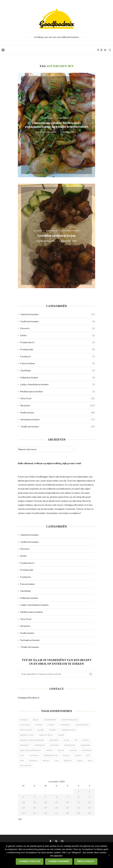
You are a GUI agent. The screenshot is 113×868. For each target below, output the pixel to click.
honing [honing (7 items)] (84, 736)
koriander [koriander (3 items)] (25, 753)
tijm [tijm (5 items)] (22, 769)
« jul (20, 823)
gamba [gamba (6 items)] (61, 731)
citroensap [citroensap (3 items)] (69, 726)
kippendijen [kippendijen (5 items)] (40, 748)
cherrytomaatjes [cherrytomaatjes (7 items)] (73, 720)
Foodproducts (58, 342)
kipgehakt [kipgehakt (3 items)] (25, 748)
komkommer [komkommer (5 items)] (73, 748)
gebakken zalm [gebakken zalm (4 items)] (27, 736)
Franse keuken (58, 363)
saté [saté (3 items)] (47, 764)
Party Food (58, 398)
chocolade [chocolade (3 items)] (26, 726)
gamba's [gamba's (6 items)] (73, 731)
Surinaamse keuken (58, 419)
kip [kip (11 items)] (77, 742)
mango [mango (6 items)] (68, 753)
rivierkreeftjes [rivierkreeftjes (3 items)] (81, 758)
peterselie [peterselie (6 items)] (39, 758)
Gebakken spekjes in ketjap (57, 236)
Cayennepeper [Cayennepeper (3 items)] (52, 720)
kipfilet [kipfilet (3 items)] (88, 742)
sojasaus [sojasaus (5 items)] (68, 764)
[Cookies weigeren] (109, 855)
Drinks (58, 335)
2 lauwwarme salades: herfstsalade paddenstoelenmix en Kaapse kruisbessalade (57, 125)
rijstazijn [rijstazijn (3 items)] (64, 758)
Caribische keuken (58, 321)
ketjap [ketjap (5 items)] (68, 742)
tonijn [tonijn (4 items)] (46, 769)
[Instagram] (105, 50)
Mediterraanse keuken (58, 391)
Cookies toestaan (30, 861)
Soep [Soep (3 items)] (56, 764)
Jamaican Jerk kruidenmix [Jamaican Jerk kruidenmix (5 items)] (32, 742)
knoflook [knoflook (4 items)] (56, 748)
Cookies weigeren (59, 861)
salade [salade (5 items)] (36, 764)
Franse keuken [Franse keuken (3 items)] (27, 731)
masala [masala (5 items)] (80, 753)
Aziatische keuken (58, 314)
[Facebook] (98, 50)
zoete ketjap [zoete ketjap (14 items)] (71, 769)
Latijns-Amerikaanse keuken (58, 384)
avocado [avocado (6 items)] (24, 720)
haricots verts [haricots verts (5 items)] (67, 736)
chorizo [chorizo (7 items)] (41, 726)
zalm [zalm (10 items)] (57, 769)
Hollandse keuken (58, 378)
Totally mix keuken (58, 427)
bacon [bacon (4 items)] (37, 720)
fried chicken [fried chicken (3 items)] (45, 731)
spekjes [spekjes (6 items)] (81, 764)
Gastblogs (58, 370)
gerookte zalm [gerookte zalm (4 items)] (47, 736)
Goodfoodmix (49, 132)
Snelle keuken (58, 413)
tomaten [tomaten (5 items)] (34, 769)
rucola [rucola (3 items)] (24, 764)
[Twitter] (101, 50)
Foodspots (58, 356)
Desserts (58, 328)
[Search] (110, 50)
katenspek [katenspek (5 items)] (54, 742)
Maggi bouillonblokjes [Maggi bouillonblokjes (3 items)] (47, 753)
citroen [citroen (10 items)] (54, 726)
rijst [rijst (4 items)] (51, 758)
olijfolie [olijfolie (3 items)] (24, 758)
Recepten (58, 405)
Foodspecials (58, 349)
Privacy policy (86, 861)
